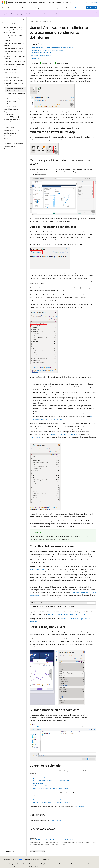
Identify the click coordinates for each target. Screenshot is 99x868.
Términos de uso (6, 867)
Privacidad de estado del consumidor (76, 864)
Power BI (52, 21)
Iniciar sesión (93, 2)
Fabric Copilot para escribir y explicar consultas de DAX (52, 788)
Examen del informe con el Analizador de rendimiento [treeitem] (15, 90)
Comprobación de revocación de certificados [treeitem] (16, 105)
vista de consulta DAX (37, 569)
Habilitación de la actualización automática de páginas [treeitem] (16, 95)
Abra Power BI (91, 8)
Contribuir (50, 864)
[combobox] (13, 24)
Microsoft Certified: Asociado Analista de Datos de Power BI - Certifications (52, 840)
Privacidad (59, 864)
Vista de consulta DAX (41, 786)
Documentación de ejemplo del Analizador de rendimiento (53, 802)
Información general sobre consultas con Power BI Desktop (53, 780)
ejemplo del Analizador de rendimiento (64, 434)
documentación (35, 437)
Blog (42, 864)
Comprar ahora (80, 8)
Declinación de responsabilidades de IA (13, 864)
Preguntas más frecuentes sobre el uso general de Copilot (67, 614)
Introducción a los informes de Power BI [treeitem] (14, 37)
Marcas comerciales (19, 867)
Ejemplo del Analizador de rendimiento (46, 800)
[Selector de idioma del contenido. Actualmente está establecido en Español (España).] (9, 859)
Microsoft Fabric (41, 21)
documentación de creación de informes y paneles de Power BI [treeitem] (13, 29)
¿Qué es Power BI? (39, 778)
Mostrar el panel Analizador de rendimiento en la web (47, 50)
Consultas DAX (38, 783)
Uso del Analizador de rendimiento (41, 53)
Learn (32, 21)
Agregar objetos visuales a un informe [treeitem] (14, 52)
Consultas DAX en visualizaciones (41, 55)
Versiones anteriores (33, 864)
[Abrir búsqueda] (86, 3)
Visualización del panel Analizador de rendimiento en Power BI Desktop (52, 48)
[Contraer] (24, 20)
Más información (80, 806)
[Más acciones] (94, 21)
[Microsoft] (4, 3)
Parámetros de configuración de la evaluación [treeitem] (16, 100)
